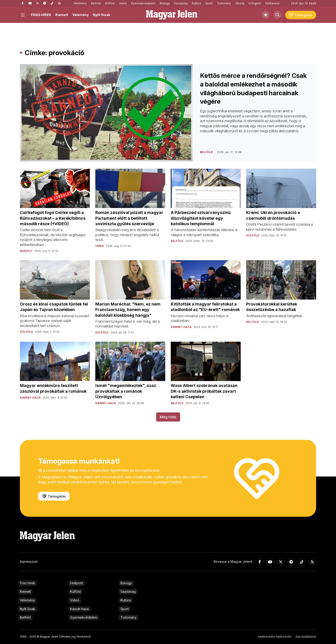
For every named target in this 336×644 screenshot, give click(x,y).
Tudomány (224, 3)
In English (255, 3)
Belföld (96, 3)
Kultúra (196, 3)
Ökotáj (240, 3)
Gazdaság (181, 3)
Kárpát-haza (79, 609)
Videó (123, 3)
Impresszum (29, 561)
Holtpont (77, 583)
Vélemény (80, 3)
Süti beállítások (306, 637)
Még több (168, 417)
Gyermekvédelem (143, 3)
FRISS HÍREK (41, 15)
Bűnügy (165, 3)
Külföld (110, 3)
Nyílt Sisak (101, 15)
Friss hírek (28, 583)
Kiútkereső (272, 3)
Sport (209, 3)
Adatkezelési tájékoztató (275, 637)
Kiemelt (62, 15)
